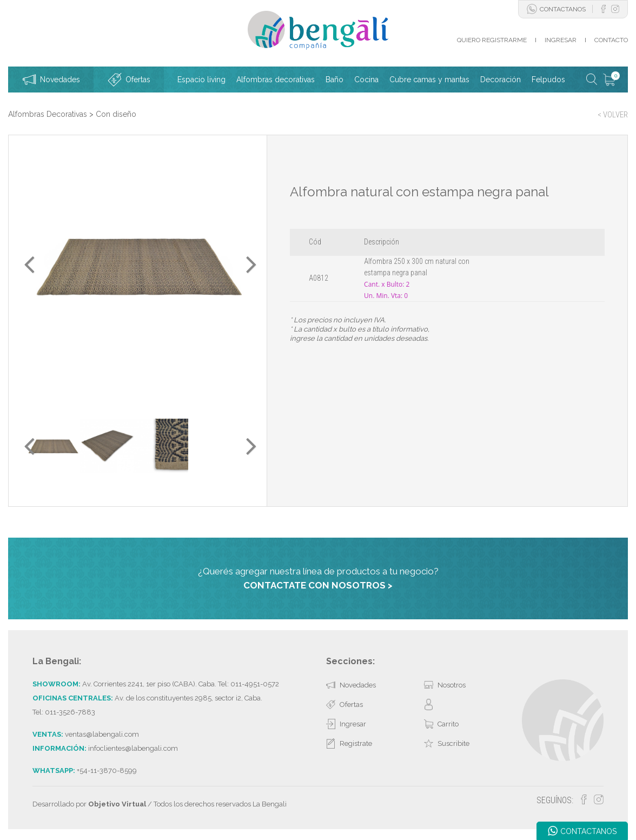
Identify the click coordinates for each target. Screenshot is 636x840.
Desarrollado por (89, 804)
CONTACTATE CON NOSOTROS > (318, 585)
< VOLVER (613, 115)
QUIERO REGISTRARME (492, 40)
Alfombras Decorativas (48, 114)
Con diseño (116, 114)
